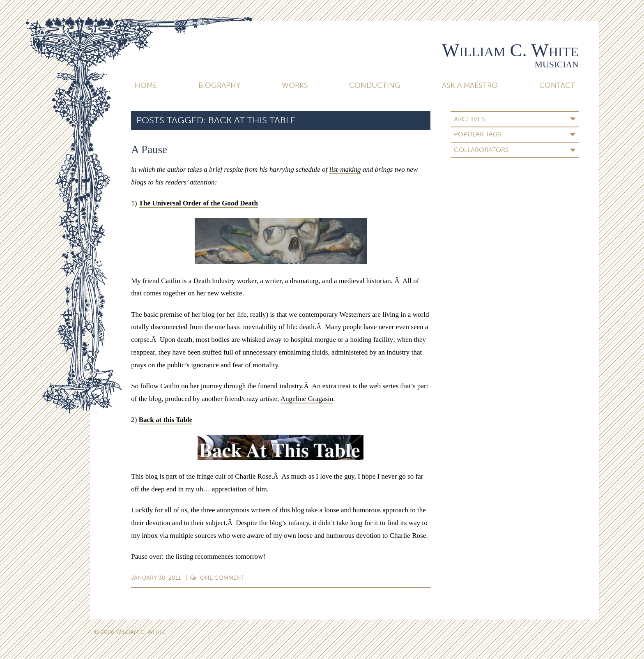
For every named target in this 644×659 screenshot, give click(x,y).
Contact (557, 85)
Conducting (375, 85)
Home (146, 85)
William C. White (510, 50)
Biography (219, 85)
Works (295, 85)
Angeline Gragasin (307, 399)
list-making (345, 169)
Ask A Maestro (470, 85)
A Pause (149, 150)
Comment (217, 578)
